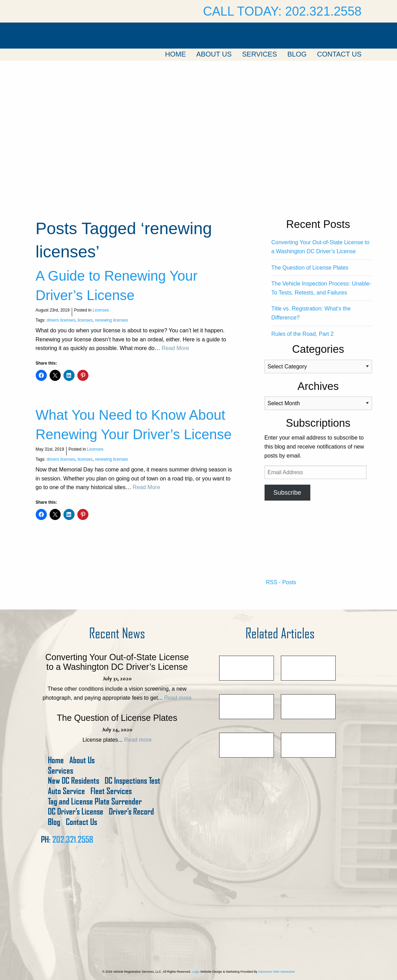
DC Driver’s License (76, 812)
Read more (178, 698)
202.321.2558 (73, 840)
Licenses (101, 310)
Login (196, 972)
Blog (297, 54)
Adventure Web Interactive (276, 972)
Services (260, 54)
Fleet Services (111, 791)
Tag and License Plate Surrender (95, 802)
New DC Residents (74, 781)
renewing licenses (111, 320)
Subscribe (287, 493)
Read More (175, 348)
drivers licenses (61, 320)
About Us (214, 54)
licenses (85, 320)
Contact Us (339, 54)
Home (175, 54)
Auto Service (66, 791)
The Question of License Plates (310, 268)
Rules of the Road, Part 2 (303, 334)
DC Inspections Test (132, 781)
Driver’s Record (131, 812)
